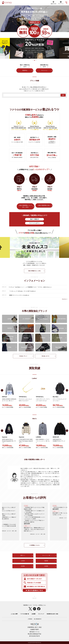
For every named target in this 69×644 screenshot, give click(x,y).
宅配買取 (46, 561)
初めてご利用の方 (34, 219)
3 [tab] (36, 60)
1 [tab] (33, 60)
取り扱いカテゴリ (46, 356)
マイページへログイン (34, 223)
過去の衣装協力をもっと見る (34, 271)
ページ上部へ (34, 597)
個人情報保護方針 (38, 619)
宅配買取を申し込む (34, 22)
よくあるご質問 (14, 614)
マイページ (44, 70)
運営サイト (23, 555)
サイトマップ (41, 614)
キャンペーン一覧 (46, 555)
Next (67, 390)
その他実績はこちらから (34, 545)
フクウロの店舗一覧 (25, 614)
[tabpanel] (34, 48)
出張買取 (46, 566)
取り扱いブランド (23, 356)
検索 (63, 95)
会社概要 (34, 614)
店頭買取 (23, 566)
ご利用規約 (30, 619)
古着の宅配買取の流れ (44, 205)
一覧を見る (64, 299)
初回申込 (25, 70)
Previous (2, 390)
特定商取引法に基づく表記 (52, 614)
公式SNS (23, 561)
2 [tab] (34, 60)
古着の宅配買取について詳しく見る (25, 206)
